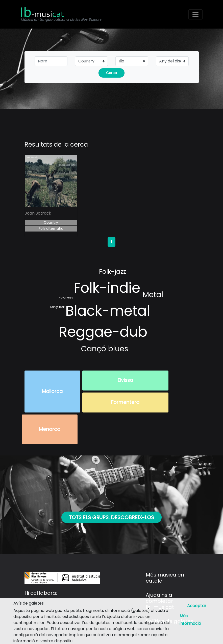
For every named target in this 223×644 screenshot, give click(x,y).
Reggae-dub (103, 332)
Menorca (50, 429)
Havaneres (66, 298)
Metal (153, 295)
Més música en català (165, 578)
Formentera (125, 402)
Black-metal (108, 311)
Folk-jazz (113, 272)
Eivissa (125, 380)
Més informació (190, 620)
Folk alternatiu (51, 228)
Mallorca (52, 391)
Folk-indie (107, 288)
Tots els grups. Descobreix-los (112, 517)
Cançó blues (105, 349)
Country (51, 222)
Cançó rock (57, 307)
